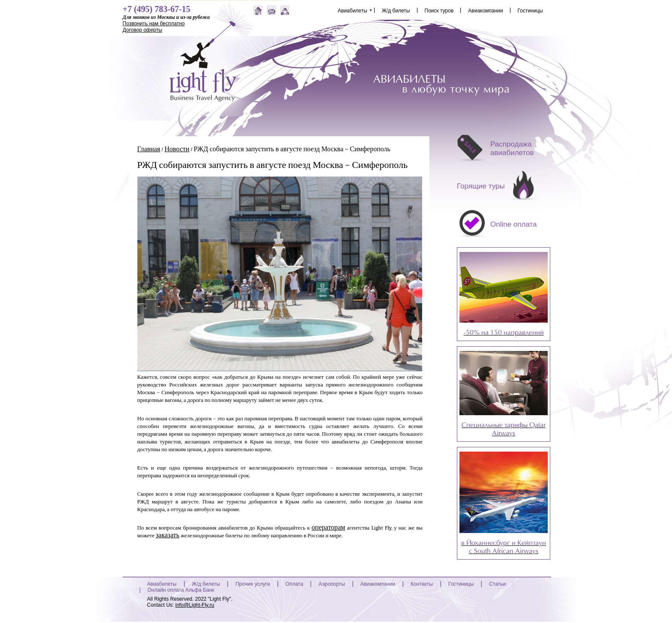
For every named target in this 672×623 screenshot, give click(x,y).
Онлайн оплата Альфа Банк (181, 590)
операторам (328, 527)
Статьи (497, 584)
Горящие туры (481, 186)
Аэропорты (331, 584)
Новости (177, 149)
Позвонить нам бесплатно (154, 24)
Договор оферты (142, 30)
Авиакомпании (485, 10)
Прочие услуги (253, 584)
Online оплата (514, 224)
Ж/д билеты (396, 10)
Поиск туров (439, 10)
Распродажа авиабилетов (512, 148)
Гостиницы (530, 10)
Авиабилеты (352, 10)
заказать (167, 535)
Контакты (422, 584)
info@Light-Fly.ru (195, 605)
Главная (149, 149)
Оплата (294, 584)
